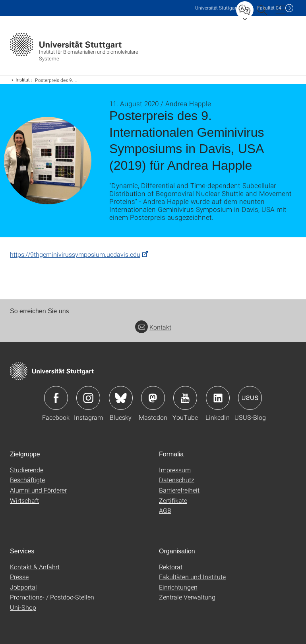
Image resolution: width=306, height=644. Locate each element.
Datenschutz (177, 480)
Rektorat (171, 567)
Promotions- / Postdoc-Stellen (52, 597)
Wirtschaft (24, 500)
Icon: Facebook (56, 398)
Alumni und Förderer (38, 490)
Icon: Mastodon (153, 398)
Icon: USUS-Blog (250, 398)
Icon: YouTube (185, 398)
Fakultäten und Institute (192, 577)
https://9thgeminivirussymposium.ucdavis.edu (75, 254)
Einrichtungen (178, 587)
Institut (22, 80)
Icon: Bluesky (121, 398)
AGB (165, 510)
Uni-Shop (23, 607)
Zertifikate (173, 500)
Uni (217, 8)
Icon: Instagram (88, 398)
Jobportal (23, 587)
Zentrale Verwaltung (187, 597)
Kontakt (153, 327)
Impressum (175, 470)
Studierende (27, 470)
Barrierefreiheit (179, 490)
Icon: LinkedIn (218, 398)
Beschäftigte (27, 480)
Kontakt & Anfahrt (35, 567)
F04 (269, 8)
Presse (19, 577)
